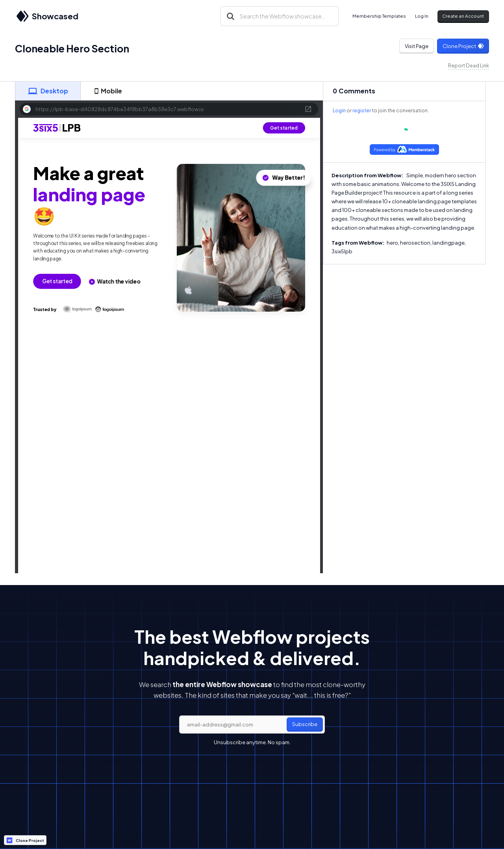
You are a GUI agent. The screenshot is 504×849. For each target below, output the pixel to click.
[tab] (48, 91)
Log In (422, 16)
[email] (252, 725)
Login (339, 111)
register (362, 111)
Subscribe (305, 724)
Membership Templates (379, 16)
